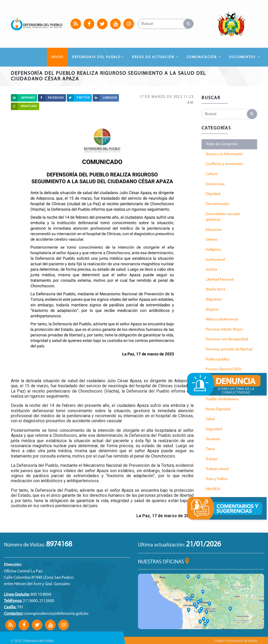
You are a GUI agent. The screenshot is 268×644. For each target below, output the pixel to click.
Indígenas (213, 250)
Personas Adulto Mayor (224, 330)
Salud (210, 419)
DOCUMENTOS (243, 57)
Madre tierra (216, 290)
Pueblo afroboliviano (222, 399)
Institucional (215, 260)
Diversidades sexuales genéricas (223, 217)
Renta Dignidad (218, 409)
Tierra (210, 449)
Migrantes (214, 300)
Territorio (213, 439)
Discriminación (217, 204)
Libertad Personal (220, 280)
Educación (214, 230)
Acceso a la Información (224, 154)
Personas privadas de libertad (229, 349)
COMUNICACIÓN (202, 57)
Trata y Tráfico (217, 479)
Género (212, 240)
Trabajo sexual (217, 469)
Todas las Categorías (222, 144)
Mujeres (212, 310)
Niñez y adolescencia (222, 319)
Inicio (57, 57)
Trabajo (212, 459)
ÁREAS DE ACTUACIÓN (154, 57)
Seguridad (214, 429)
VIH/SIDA (213, 489)
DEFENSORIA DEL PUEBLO (97, 57)
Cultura (212, 174)
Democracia (215, 184)
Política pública (218, 360)
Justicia (211, 270)
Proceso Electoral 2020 (223, 369)
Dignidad (213, 194)
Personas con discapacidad (227, 339)
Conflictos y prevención (224, 164)
